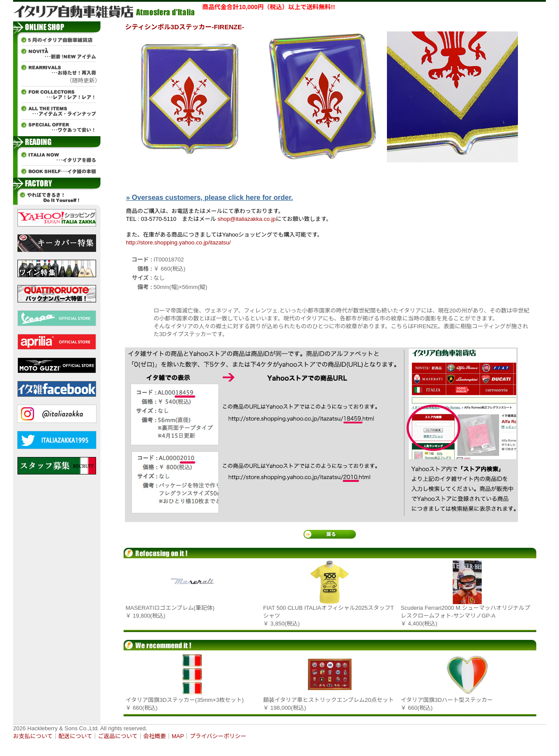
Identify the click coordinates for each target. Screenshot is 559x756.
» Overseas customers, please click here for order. (210, 198)
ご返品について (118, 736)
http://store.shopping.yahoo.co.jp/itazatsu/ (179, 242)
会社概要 (155, 736)
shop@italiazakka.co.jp (247, 219)
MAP (178, 736)
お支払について (33, 736)
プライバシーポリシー (218, 736)
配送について (76, 736)
